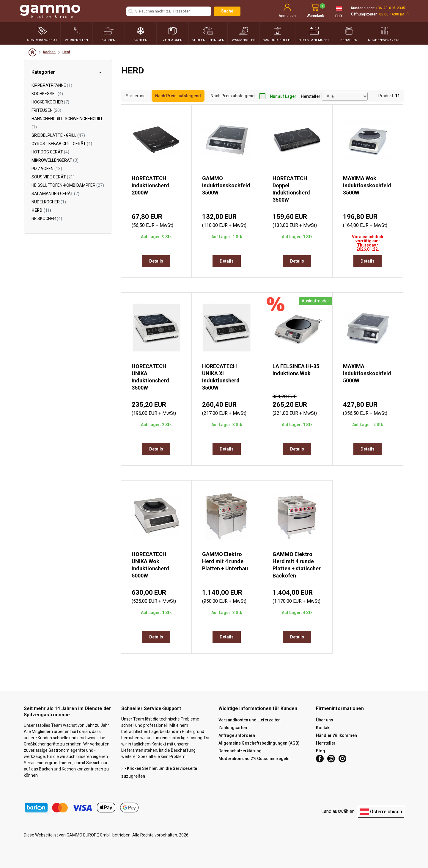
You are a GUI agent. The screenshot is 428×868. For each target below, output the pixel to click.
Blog (321, 751)
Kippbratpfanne (52, 85)
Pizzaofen (47, 169)
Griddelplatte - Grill (58, 135)
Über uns (325, 720)
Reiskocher (47, 219)
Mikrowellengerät (55, 160)
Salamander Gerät (55, 194)
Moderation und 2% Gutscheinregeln (254, 759)
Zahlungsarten (233, 728)
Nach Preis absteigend (233, 96)
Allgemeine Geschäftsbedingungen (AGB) (259, 743)
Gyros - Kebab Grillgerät (62, 144)
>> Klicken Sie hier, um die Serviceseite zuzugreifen (159, 772)
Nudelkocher (49, 202)
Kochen (49, 52)
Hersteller (311, 96)
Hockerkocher (50, 102)
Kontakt (323, 728)
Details (156, 261)
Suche (227, 11)
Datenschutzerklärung (240, 751)
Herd (66, 52)
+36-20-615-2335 (390, 8)
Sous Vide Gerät (53, 177)
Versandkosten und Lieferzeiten (250, 720)
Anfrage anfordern (237, 735)
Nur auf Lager (278, 96)
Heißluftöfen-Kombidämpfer (68, 185)
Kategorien (44, 72)
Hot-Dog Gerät (50, 152)
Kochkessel (47, 94)
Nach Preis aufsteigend (178, 96)
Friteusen (46, 110)
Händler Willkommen (336, 735)
